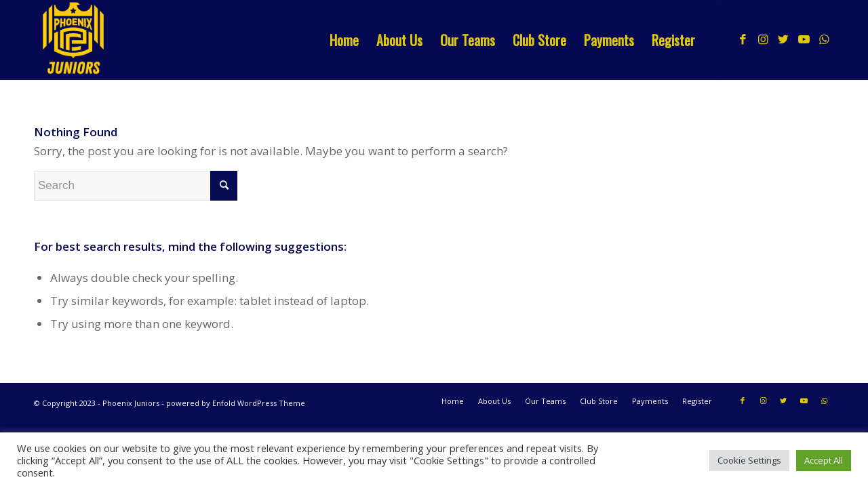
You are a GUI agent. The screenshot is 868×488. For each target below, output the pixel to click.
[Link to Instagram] (763, 39)
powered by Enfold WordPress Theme (236, 403)
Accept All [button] (824, 460)
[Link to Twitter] (783, 39)
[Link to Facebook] (743, 39)
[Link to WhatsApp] (824, 39)
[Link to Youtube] (804, 39)
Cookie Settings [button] (749, 460)
